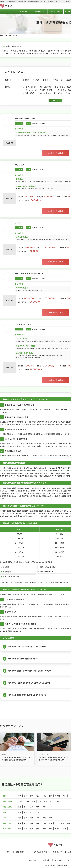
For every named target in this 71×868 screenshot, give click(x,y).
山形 (52, 801)
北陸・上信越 (8, 807)
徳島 (50, 823)
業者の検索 (24, 12)
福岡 (19, 829)
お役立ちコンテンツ (56, 12)
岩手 (33, 801)
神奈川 (57, 796)
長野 (44, 807)
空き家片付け (57, 80)
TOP (8, 12)
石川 (32, 807)
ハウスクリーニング (29, 90)
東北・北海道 (8, 801)
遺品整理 (25, 80)
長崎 (32, 829)
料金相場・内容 (40, 12)
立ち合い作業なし (43, 93)
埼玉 (38, 796)
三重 (38, 812)
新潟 (19, 807)
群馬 (32, 796)
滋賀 (19, 818)
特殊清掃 (45, 80)
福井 (38, 807)
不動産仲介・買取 (45, 90)
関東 (5, 796)
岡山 (32, 823)
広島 (38, 823)
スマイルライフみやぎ (24, 324)
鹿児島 (57, 829)
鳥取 (19, 823)
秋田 (46, 801)
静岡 (26, 812)
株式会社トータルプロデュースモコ (30, 273)
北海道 (20, 801)
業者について (58, 852)
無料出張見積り (45, 87)
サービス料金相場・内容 (39, 852)
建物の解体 (57, 93)
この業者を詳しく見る (56, 153)
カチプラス (20, 165)
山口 (44, 823)
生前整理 (35, 80)
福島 (58, 801)
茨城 (19, 796)
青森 (27, 801)
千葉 (44, 796)
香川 (57, 823)
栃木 (26, 796)
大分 (44, 829)
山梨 (64, 796)
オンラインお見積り (29, 87)
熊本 (38, 829)
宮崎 (50, 829)
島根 (26, 823)
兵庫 (38, 818)
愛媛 (63, 823)
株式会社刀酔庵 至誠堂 (25, 118)
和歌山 (51, 818)
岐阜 (19, 812)
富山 (26, 807)
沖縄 (64, 829)
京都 (26, 818)
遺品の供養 (58, 87)
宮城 (40, 801)
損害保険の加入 (28, 93)
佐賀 (26, 829)
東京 (50, 796)
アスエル (19, 223)
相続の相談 (59, 90)
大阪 (32, 818)
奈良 (44, 818)
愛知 (32, 812)
